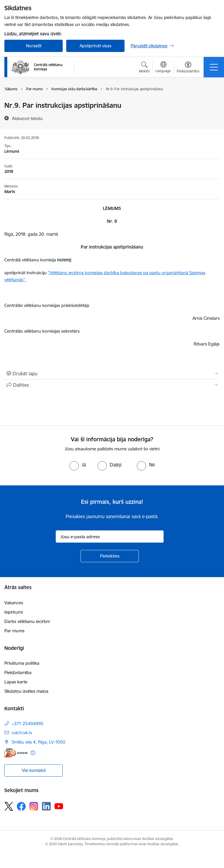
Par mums (14, 631)
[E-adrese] (16, 753)
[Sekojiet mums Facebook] (21, 806)
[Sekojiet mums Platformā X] (9, 806)
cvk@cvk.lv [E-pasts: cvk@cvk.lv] (22, 733)
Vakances (14, 603)
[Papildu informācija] (33, 753)
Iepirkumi (14, 612)
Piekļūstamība (18, 672)
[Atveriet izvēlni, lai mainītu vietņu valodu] (163, 68)
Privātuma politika (22, 663)
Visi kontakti (34, 770)
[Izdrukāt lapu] (112, 374)
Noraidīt (34, 46)
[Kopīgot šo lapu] (112, 385)
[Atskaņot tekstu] (27, 118)
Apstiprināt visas (96, 46)
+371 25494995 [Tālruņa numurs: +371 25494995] (28, 724)
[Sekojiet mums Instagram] (34, 806)
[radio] (78, 465)
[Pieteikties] (110, 556)
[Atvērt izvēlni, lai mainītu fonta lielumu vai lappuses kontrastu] (188, 68)
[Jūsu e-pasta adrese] (110, 537)
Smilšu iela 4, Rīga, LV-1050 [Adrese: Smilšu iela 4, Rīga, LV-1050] (38, 742)
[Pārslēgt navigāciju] (214, 67)
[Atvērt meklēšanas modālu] (144, 68)
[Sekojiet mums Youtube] (59, 806)
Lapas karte (16, 682)
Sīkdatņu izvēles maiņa (26, 691)
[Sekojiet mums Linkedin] (46, 806)
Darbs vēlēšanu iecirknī (27, 621)
